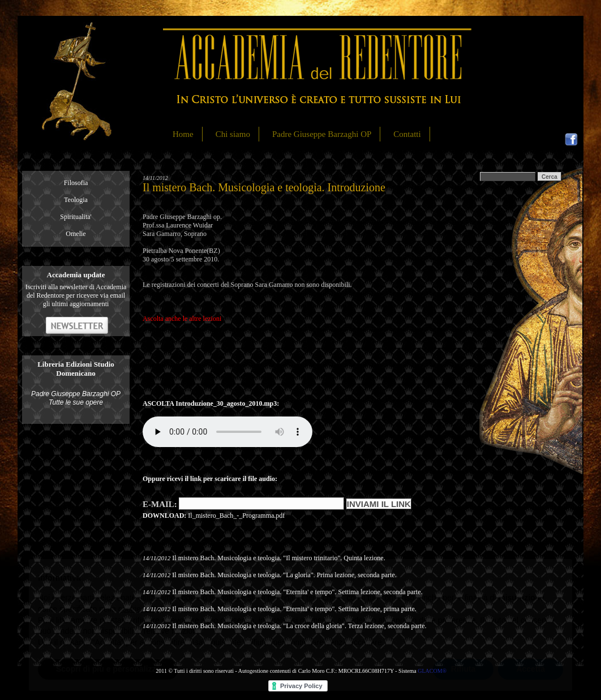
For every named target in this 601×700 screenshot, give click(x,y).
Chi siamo (233, 134)
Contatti (407, 134)
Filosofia (76, 183)
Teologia (76, 200)
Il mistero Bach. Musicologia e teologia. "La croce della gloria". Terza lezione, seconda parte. (299, 626)
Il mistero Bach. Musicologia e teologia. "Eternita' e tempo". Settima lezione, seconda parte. (297, 592)
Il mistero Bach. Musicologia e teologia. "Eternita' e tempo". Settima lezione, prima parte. (294, 609)
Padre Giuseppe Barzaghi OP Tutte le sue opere (76, 398)
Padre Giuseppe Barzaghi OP (322, 134)
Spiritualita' (76, 217)
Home (183, 134)
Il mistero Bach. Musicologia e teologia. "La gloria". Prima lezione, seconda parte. (284, 575)
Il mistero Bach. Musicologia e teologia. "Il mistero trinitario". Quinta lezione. (278, 558)
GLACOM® (432, 671)
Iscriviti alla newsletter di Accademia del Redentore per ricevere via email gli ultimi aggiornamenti (76, 295)
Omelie (76, 234)
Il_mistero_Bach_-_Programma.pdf (236, 516)
